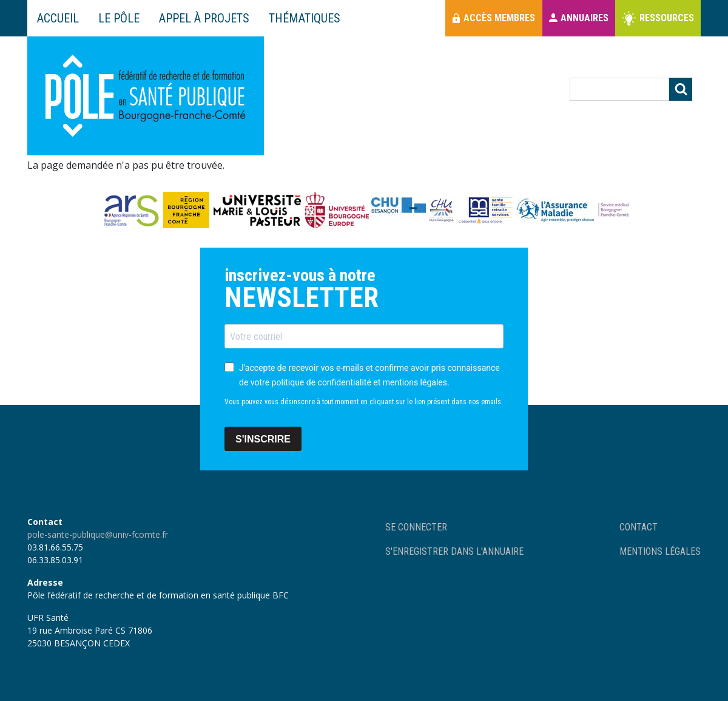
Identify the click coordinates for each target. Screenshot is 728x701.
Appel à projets (204, 18)
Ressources (667, 18)
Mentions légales (660, 551)
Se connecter (416, 527)
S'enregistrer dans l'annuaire (454, 551)
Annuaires (585, 18)
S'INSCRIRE (263, 439)
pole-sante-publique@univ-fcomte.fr (98, 534)
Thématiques (305, 18)
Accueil (58, 18)
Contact (639, 527)
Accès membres (499, 18)
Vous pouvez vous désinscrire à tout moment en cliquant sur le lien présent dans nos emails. (364, 402)
